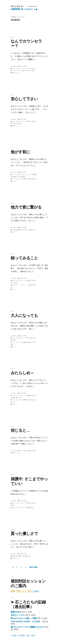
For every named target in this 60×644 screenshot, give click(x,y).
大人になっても (24, 315)
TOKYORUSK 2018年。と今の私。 (26, 622)
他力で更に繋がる (26, 207)
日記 (34, 68)
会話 (32, 400)
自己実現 (32, 71)
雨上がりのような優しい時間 (24, 618)
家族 (15, 177)
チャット (24, 285)
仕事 (33, 121)
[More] (37, 9)
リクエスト (29, 68)
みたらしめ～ (22, 373)
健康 (14, 398)
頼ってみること (24, 258)
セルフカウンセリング (19, 68)
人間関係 (28, 121)
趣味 (26, 230)
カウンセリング (17, 71)
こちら (35, 591)
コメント (15, 181)
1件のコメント (17, 73)
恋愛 (14, 124)
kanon (14, 66)
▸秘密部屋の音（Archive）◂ (23, 9)
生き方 (27, 71)
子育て (28, 338)
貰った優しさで (24, 534)
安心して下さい (24, 99)
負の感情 (23, 177)
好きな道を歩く (18, 6)
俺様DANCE (16, 612)
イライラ (15, 174)
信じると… (20, 430)
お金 (14, 507)
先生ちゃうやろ (18, 615)
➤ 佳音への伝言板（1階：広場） (23, 635)
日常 (23, 71)
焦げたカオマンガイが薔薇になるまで (28, 627)
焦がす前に (20, 152)
